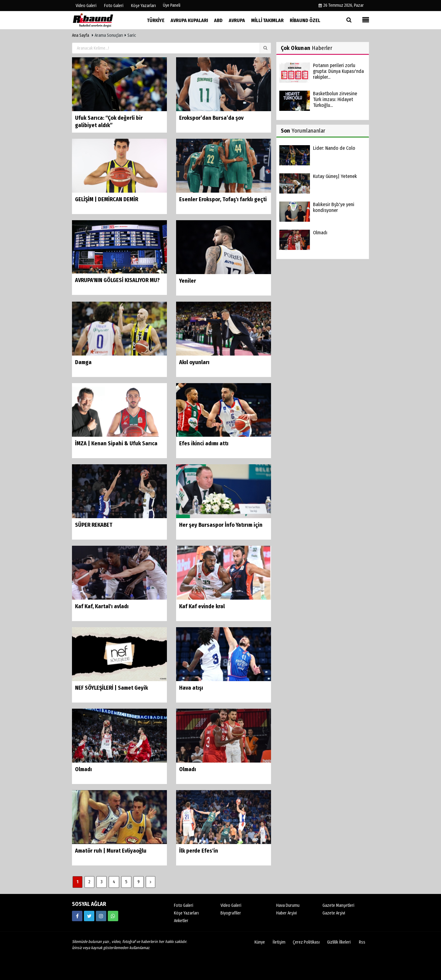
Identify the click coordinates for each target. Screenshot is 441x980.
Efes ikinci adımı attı (204, 443)
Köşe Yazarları (186, 913)
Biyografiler (231, 913)
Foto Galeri (184, 905)
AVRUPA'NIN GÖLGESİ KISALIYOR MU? (117, 280)
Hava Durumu (288, 905)
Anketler (181, 921)
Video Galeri (231, 905)
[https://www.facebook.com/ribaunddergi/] (77, 916)
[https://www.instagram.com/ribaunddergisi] (101, 916)
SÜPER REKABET (94, 525)
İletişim (279, 942)
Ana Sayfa (81, 35)
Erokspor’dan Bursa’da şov (211, 118)
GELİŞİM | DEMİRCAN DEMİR (107, 199)
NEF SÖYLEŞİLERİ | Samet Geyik (111, 688)
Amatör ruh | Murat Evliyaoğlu (111, 851)
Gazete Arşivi (334, 913)
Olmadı (83, 769)
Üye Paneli (172, 5)
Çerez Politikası (306, 942)
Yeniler (188, 281)
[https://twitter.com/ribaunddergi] (89, 916)
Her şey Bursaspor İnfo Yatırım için (221, 525)
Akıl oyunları (194, 362)
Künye (260, 942)
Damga (83, 362)
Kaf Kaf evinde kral (202, 606)
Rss (362, 942)
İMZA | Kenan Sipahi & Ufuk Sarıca (116, 443)
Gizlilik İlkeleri (339, 942)
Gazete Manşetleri (338, 905)
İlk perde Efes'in (199, 851)
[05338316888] (113, 916)
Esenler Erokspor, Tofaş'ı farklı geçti (223, 199)
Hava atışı (191, 688)
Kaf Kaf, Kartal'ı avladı (102, 606)
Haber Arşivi (286, 913)
